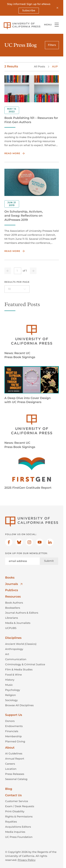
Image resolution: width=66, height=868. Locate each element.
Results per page (17, 282)
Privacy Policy (26, 860)
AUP (55, 67)
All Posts (39, 67)
